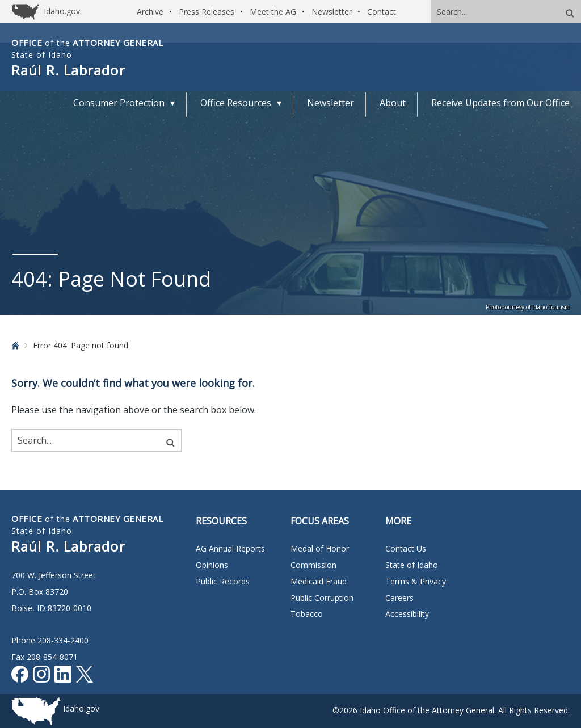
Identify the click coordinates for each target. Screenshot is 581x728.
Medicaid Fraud (319, 581)
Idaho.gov (81, 708)
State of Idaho (412, 565)
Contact (382, 12)
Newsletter (332, 12)
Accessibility (407, 614)
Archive (150, 12)
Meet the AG (273, 12)
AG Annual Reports (230, 548)
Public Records (223, 581)
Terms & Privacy (416, 581)
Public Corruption (322, 598)
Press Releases (207, 12)
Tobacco (307, 614)
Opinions (212, 565)
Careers (399, 598)
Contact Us (406, 548)
